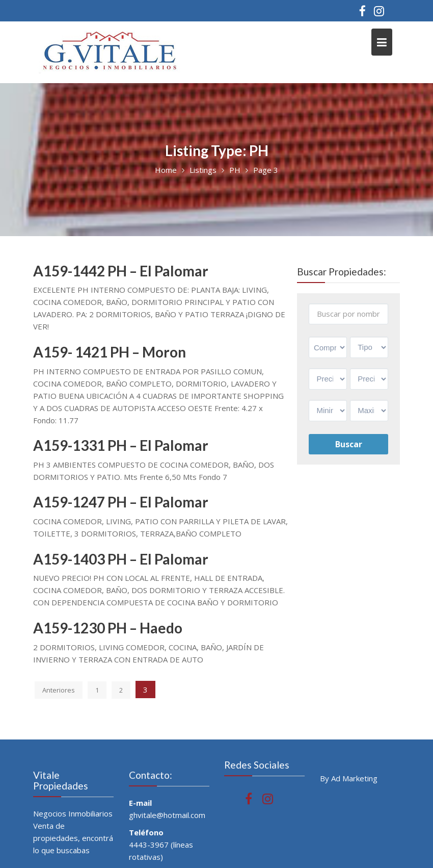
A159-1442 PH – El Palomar (121, 271)
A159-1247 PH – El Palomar (121, 502)
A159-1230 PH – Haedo (108, 628)
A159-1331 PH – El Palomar (121, 445)
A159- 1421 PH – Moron (110, 352)
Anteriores (59, 690)
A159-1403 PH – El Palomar (121, 559)
